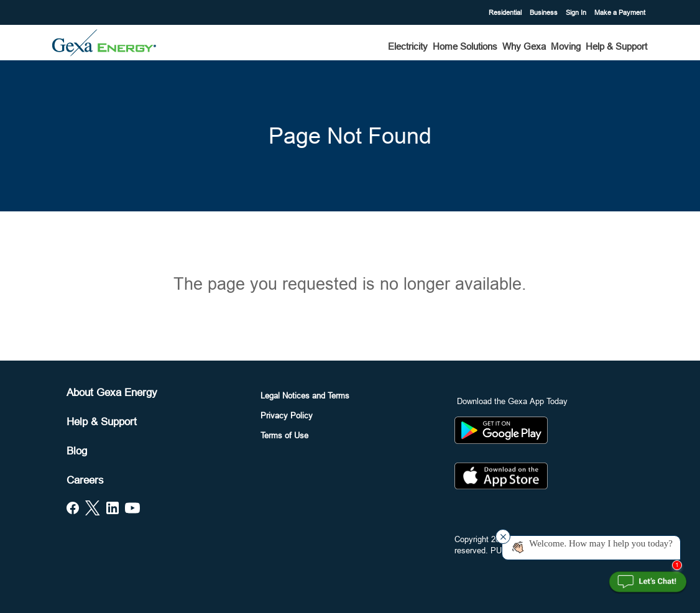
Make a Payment (620, 12)
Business (545, 12)
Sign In (577, 12)
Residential (506, 12)
